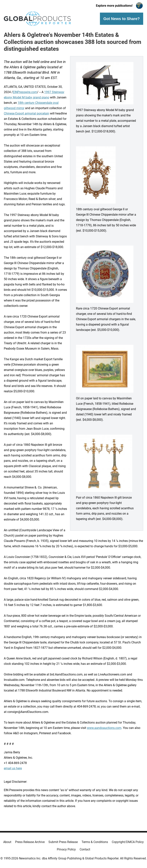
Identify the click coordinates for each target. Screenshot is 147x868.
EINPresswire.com (25, 92)
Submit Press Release (63, 842)
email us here (13, 768)
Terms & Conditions (95, 842)
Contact (85, 849)
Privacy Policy (66, 849)
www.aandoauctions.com (104, 728)
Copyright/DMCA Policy (128, 842)
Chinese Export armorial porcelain (27, 113)
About (7, 842)
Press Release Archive (30, 842)
